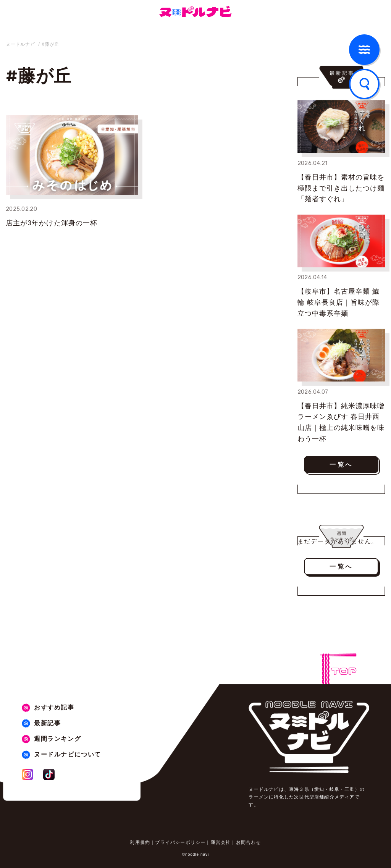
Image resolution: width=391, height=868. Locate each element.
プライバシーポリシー (180, 842)
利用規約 (140, 842)
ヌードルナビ (20, 44)
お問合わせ (249, 842)
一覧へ (341, 465)
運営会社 (221, 842)
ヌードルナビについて (68, 754)
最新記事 (47, 723)
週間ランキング (57, 739)
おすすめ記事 (54, 707)
